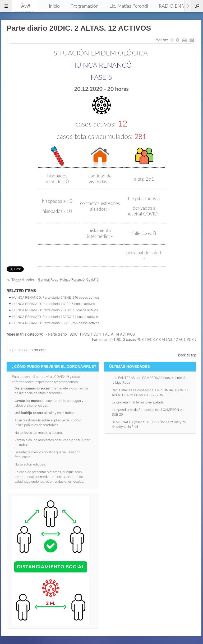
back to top (187, 355)
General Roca (48, 279)
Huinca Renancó (72, 279)
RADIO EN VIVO (176, 6)
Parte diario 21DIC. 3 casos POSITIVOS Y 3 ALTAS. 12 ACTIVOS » (144, 340)
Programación (85, 6)
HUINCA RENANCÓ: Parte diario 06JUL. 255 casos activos (56, 323)
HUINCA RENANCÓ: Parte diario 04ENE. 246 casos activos (56, 297)
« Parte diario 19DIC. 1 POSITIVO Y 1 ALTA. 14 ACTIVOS (90, 334)
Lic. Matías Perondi (129, 6)
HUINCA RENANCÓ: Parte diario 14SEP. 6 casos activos (53, 304)
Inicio (54, 6)
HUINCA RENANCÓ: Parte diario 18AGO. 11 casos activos (55, 317)
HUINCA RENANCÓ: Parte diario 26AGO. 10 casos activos (55, 310)
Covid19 (92, 279)
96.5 (25, 6)
